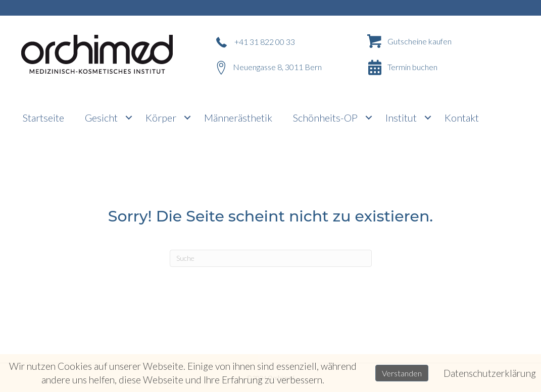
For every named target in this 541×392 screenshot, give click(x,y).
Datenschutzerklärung (490, 373)
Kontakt (462, 118)
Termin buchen (412, 67)
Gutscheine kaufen (420, 41)
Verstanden (402, 373)
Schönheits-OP (325, 118)
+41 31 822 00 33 (265, 42)
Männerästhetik (238, 118)
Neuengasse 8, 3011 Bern (277, 67)
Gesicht (101, 118)
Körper (161, 118)
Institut (401, 118)
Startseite (43, 118)
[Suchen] (271, 258)
